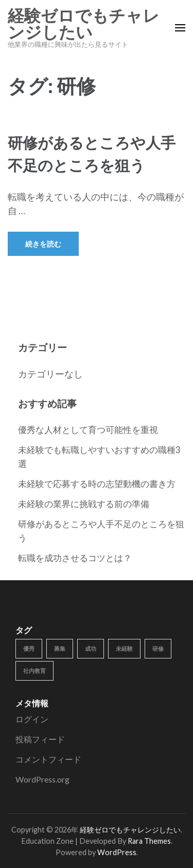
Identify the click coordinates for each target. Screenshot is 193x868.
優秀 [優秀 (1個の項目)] (29, 648)
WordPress (117, 852)
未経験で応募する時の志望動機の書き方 (97, 484)
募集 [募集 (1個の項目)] (60, 648)
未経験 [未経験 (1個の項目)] (124, 648)
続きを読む (43, 244)
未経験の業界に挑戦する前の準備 (84, 504)
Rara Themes (149, 841)
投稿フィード (40, 739)
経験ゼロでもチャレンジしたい (84, 24)
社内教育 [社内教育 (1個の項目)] (34, 671)
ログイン (32, 719)
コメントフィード (48, 759)
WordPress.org (42, 779)
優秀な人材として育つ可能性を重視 (88, 430)
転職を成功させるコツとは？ (75, 558)
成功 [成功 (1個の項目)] (91, 648)
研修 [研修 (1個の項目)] (158, 648)
